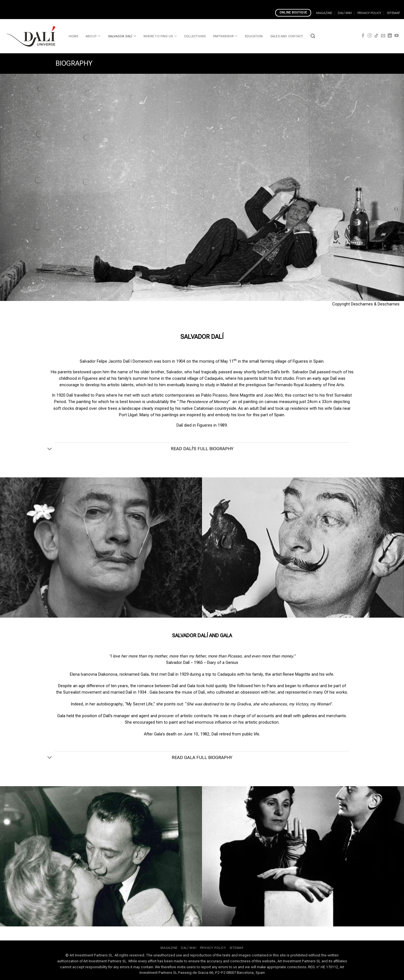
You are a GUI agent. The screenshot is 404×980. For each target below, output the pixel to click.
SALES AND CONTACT (287, 36)
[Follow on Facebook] (363, 36)
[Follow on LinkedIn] (390, 36)
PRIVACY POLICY (369, 13)
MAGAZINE (324, 13)
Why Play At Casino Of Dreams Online (168, 3)
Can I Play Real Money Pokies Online (99, 3)
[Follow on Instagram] (370, 36)
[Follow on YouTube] (397, 36)
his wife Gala (330, 409)
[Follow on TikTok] (376, 36)
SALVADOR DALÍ (122, 36)
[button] (313, 36)
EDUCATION (254, 36)
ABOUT (93, 36)
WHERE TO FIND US (160, 36)
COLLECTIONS (195, 36)
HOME (74, 36)
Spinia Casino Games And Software (33, 3)
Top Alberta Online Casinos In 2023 (236, 3)
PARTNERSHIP (225, 36)
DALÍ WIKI (345, 13)
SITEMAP (393, 13)
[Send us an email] (383, 36)
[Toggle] (50, 449)
